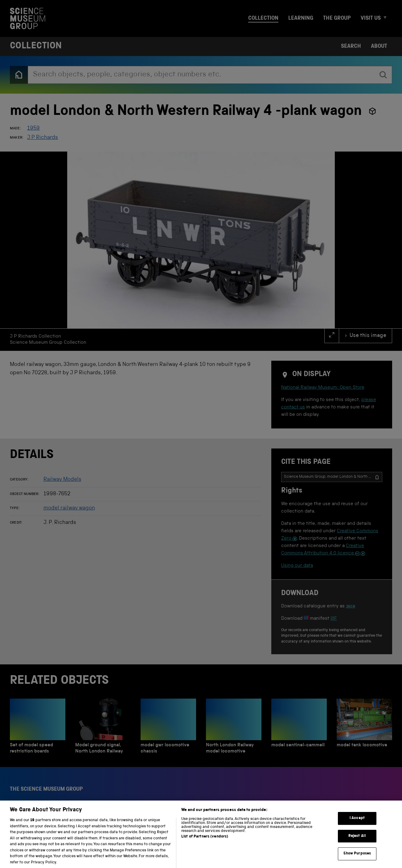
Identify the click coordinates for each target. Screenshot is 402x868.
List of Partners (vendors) (205, 844)
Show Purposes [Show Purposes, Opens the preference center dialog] (357, 860)
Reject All (357, 843)
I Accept (357, 825)
